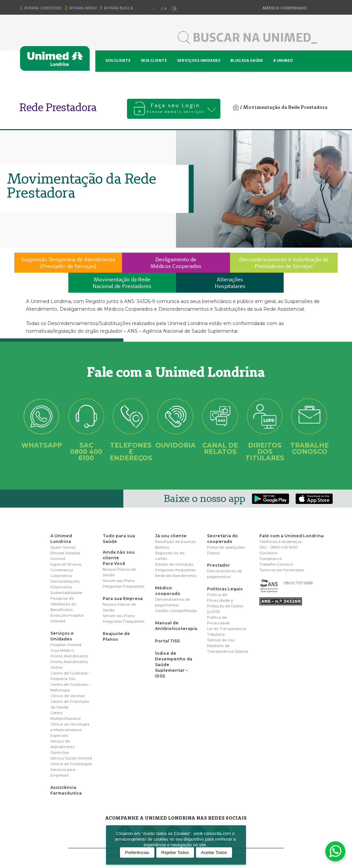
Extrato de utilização (174, 564)
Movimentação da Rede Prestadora (285, 107)
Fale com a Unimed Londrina (291, 536)
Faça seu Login (175, 109)
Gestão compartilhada (176, 611)
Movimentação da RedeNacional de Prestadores (122, 283)
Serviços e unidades (199, 60)
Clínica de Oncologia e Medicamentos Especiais (70, 730)
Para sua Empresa (123, 599)
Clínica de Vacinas (67, 696)
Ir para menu (81, 8)
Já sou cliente (171, 536)
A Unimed (283, 60)
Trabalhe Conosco (276, 564)
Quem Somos (63, 547)
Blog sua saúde (247, 60)
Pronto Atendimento (69, 656)
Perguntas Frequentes (123, 586)
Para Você (114, 563)
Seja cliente (154, 60)
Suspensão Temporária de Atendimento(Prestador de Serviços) (68, 263)
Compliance (270, 559)
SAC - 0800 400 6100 (278, 547)
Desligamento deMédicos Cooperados (176, 263)
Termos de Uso (221, 640)
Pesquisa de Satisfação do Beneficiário (63, 604)
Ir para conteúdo (41, 8)
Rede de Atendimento (176, 576)
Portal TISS (167, 641)
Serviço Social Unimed (71, 758)
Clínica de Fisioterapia (71, 764)
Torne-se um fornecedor (282, 570)
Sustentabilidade (66, 593)
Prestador (218, 565)
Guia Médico (62, 650)
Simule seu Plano (119, 581)
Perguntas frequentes (175, 570)
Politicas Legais (225, 589)
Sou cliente (118, 60)
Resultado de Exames (175, 542)
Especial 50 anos (66, 564)
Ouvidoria (268, 553)
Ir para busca (116, 8)
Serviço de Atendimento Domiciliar (62, 747)
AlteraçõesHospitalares (230, 283)
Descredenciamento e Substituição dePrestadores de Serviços (284, 263)
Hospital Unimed (124, 80)
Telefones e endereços (280, 542)
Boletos (162, 547)
